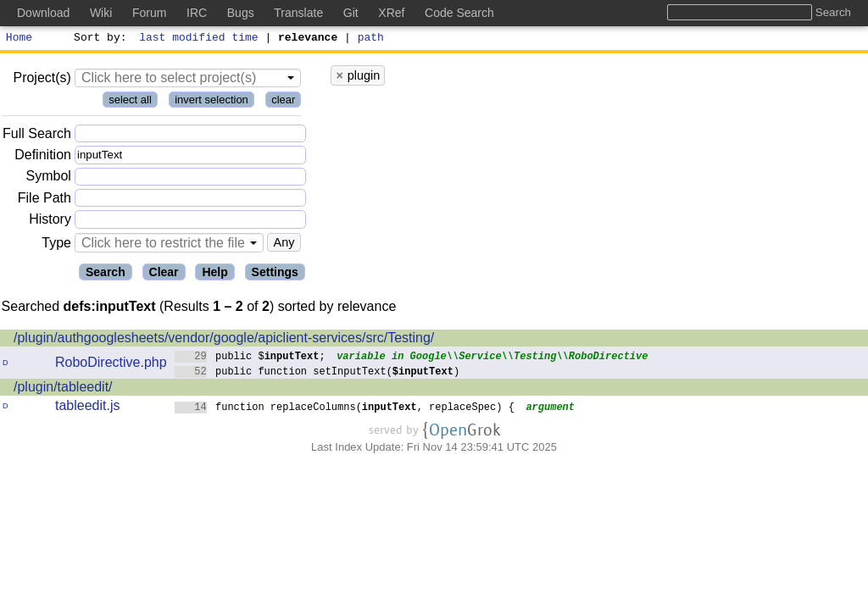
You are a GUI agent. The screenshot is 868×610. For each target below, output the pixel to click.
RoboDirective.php (111, 365)
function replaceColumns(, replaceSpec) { (345, 409)
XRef (391, 13)
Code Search (459, 13)
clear (283, 102)
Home (19, 39)
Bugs (241, 13)
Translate (298, 13)
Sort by (98, 39)
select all (130, 102)
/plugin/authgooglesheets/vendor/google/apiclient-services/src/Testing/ (224, 340)
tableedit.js (88, 408)
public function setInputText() (317, 373)
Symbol (49, 179)
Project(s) (42, 80)
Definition (43, 157)
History (50, 222)
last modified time (199, 39)
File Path (45, 200)
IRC (197, 13)
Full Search (37, 136)
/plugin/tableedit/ (63, 389)
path (371, 39)
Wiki (101, 13)
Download (43, 13)
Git (351, 13)
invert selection (211, 102)
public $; (250, 358)
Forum (149, 13)
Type (56, 245)
